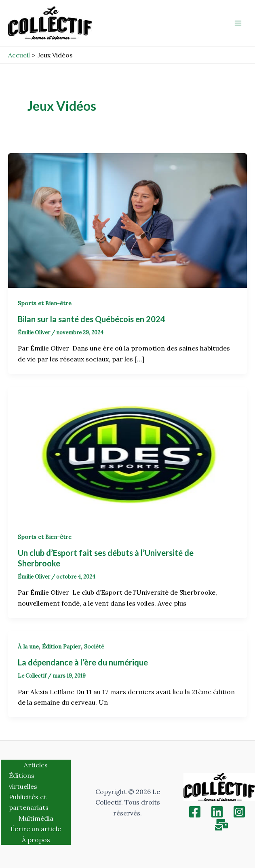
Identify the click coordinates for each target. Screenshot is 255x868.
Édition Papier (61, 646)
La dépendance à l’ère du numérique (83, 662)
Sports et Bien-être (45, 303)
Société (94, 646)
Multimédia (36, 818)
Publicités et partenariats (29, 802)
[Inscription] (221, 825)
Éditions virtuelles (23, 781)
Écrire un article (36, 829)
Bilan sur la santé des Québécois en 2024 (92, 319)
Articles (36, 765)
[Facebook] (195, 812)
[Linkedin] (217, 812)
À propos (36, 840)
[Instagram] (239, 812)
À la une (28, 646)
